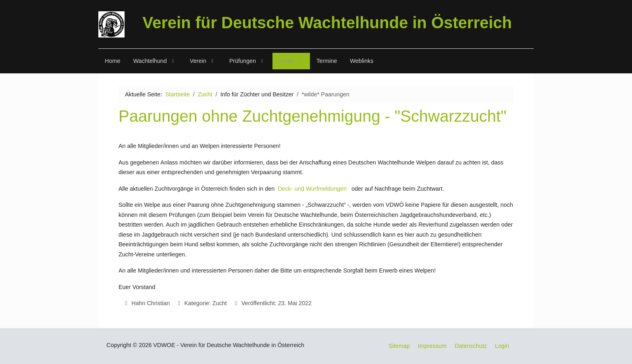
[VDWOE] (111, 24)
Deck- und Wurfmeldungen (312, 189)
